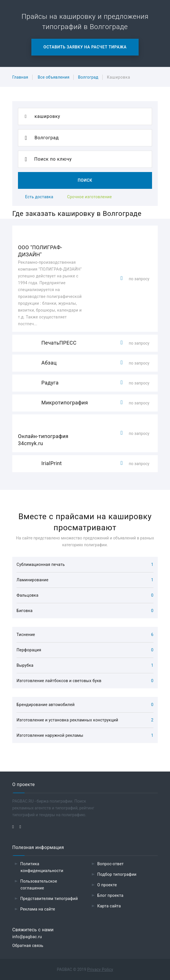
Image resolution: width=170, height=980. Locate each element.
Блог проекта (110, 895)
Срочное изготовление (89, 197)
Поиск (85, 180)
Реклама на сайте (38, 909)
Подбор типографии (117, 874)
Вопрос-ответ (111, 864)
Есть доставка (39, 197)
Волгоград (88, 77)
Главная (20, 77)
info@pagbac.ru (27, 937)
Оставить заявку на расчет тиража (85, 47)
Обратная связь (28, 946)
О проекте (107, 885)
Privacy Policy (100, 969)
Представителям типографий (49, 899)
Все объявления (53, 77)
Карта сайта (109, 906)
